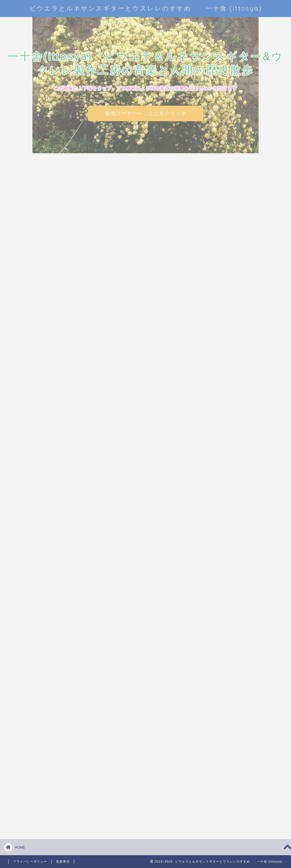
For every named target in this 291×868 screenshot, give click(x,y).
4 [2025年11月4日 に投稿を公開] (222, 325)
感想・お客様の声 (234, 560)
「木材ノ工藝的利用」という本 (239, 663)
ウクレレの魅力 (232, 423)
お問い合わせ (222, 710)
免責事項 (63, 861)
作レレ (223, 508)
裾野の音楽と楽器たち (238, 618)
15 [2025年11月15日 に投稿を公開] (260, 330)
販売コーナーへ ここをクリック (146, 113)
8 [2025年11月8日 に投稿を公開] (260, 325)
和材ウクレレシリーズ (238, 521)
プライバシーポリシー (230, 723)
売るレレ (225, 534)
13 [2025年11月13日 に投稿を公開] (241, 330)
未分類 (223, 573)
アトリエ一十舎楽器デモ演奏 (238, 407)
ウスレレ (225, 449)
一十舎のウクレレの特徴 (238, 492)
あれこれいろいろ (234, 391)
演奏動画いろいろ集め (238, 605)
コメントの (230, 793)
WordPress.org (230, 801)
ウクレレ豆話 (229, 436)
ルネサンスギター (234, 476)
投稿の (226, 786)
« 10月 (222, 347)
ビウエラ (225, 462)
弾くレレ (225, 547)
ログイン (223, 778)
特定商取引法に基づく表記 (235, 736)
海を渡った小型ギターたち (238, 589)
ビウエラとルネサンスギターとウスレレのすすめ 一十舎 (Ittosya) (146, 8)
